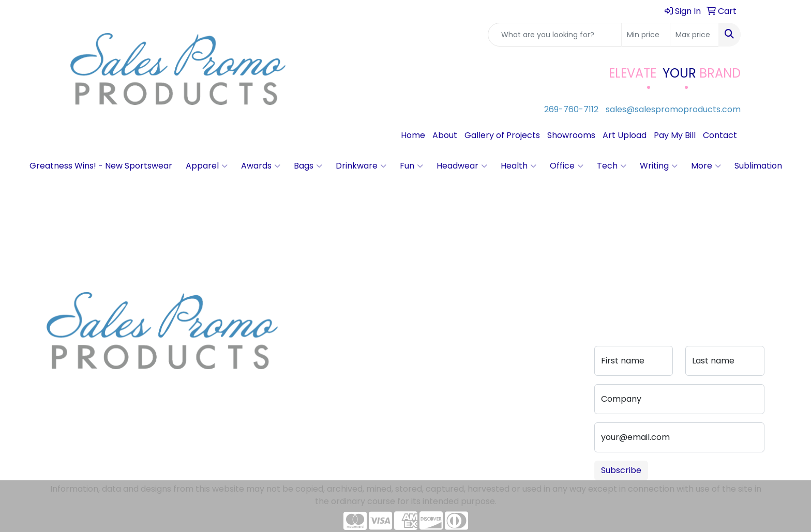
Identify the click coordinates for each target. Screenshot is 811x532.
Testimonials (316, 343)
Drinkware (361, 166)
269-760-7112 (571, 109)
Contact (720, 135)
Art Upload (625, 135)
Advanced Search (387, 334)
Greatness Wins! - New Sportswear (101, 166)
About (445, 135)
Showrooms (571, 135)
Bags (308, 166)
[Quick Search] (555, 35)
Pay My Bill (675, 135)
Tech (612, 166)
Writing (659, 166)
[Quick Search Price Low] (646, 35)
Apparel (207, 166)
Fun (411, 166)
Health (519, 166)
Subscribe (621, 470)
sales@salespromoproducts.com (673, 109)
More (706, 166)
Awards (261, 166)
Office (567, 166)
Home (413, 135)
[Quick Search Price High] (694, 35)
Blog (299, 328)
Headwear (462, 166)
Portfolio (384, 369)
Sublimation (758, 166)
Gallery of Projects (502, 135)
